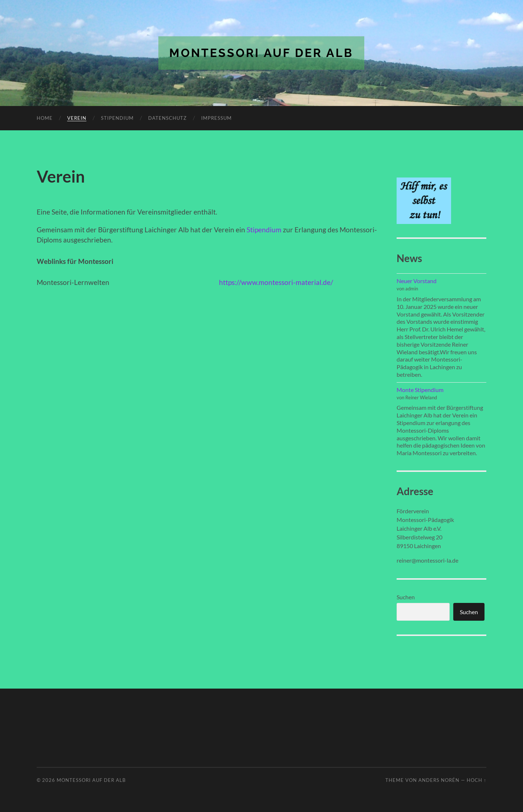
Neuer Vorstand (417, 281)
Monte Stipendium (420, 390)
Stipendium (117, 118)
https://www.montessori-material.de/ (276, 282)
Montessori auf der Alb (261, 53)
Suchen (406, 597)
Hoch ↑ (477, 780)
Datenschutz (167, 118)
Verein (77, 118)
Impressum (216, 118)
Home (45, 118)
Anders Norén (439, 780)
